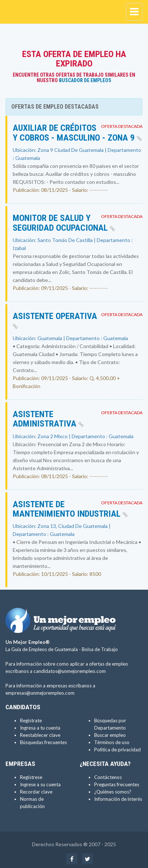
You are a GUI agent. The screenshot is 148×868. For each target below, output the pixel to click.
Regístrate (31, 720)
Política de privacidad (117, 750)
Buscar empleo (110, 735)
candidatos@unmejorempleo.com (70, 671)
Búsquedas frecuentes (43, 742)
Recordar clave (36, 792)
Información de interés (118, 799)
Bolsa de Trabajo (100, 649)
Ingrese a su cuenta (40, 784)
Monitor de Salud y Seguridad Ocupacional (64, 223)
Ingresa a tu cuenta (40, 728)
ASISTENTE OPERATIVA (55, 320)
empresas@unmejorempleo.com (40, 693)
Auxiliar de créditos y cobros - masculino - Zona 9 (77, 133)
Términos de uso (112, 742)
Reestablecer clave (40, 735)
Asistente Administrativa (48, 419)
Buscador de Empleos (85, 80)
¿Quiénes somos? (113, 792)
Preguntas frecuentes (117, 784)
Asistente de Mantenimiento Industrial (70, 509)
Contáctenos (108, 777)
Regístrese (31, 777)
